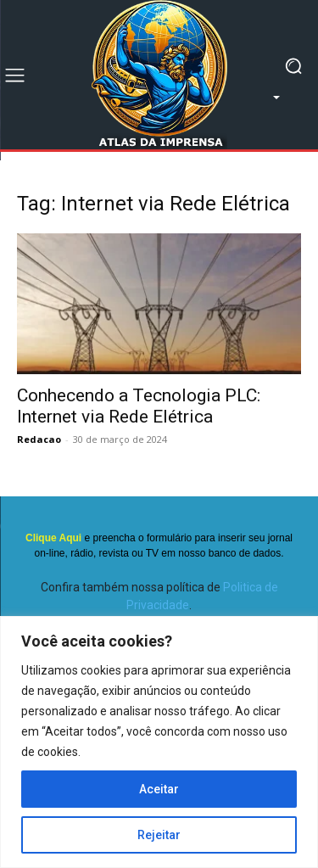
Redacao (39, 439)
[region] (159, 742)
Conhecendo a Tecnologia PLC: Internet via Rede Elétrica (139, 406)
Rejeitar (159, 835)
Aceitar (159, 789)
